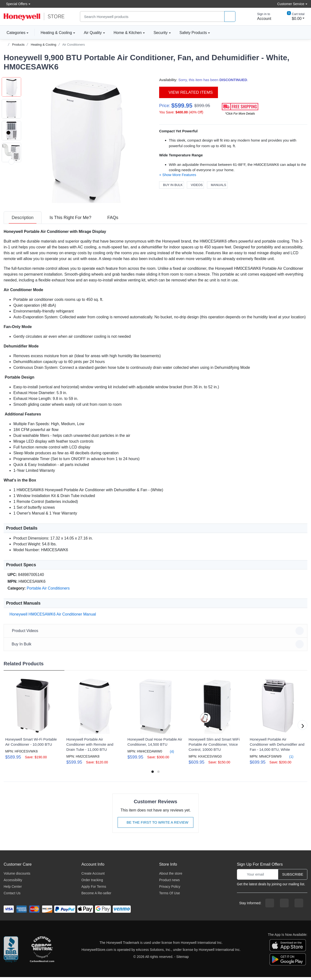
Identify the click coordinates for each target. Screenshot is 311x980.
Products (18, 45)
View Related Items (189, 92)
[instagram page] (284, 906)
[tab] (23, 220)
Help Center (13, 889)
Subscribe (293, 877)
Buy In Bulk (172, 185)
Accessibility (13, 883)
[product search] (230, 17)
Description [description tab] (23, 220)
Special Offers (16, 4)
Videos (195, 185)
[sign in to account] (261, 17)
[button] (86, 140)
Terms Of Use (170, 896)
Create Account (93, 876)
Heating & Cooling (56, 33)
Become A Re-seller (96, 896)
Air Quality (93, 33)
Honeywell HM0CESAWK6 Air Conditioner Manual (52, 617)
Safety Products (193, 33)
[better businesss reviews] (11, 953)
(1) (288, 759)
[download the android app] (288, 962)
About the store (171, 876)
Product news (169, 883)
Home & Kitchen (128, 33)
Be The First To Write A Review (155, 825)
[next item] (11, 205)
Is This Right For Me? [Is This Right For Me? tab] (70, 220)
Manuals (217, 185)
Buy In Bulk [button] (156, 647)
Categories (14, 33)
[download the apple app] (288, 948)
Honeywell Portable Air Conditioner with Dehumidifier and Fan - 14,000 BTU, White (277, 747)
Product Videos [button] (156, 634)
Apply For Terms (94, 889)
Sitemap (183, 960)
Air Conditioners (73, 45)
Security (161, 33)
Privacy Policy (170, 889)
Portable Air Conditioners (48, 591)
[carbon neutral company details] (42, 953)
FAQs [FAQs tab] (113, 220)
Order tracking (92, 883)
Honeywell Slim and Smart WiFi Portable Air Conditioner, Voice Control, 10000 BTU (214, 747)
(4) (169, 754)
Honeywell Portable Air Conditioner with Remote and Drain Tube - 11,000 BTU (90, 747)
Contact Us (12, 896)
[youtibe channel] (299, 906)
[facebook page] (270, 906)
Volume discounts (17, 876)
